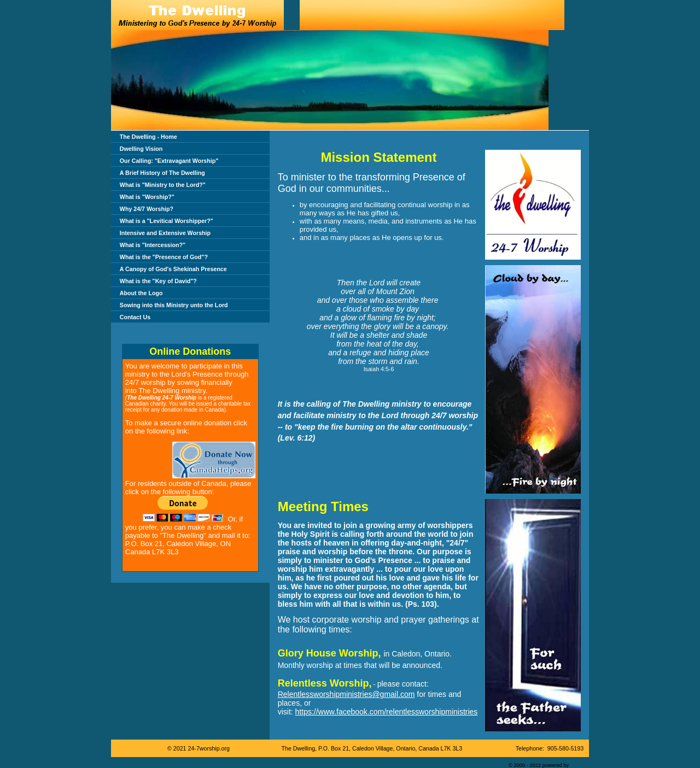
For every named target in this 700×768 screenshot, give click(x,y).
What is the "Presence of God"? (164, 257)
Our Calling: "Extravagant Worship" (169, 161)
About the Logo (141, 293)
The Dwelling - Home (148, 137)
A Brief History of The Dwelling (162, 173)
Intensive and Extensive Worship (165, 233)
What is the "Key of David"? (158, 281)
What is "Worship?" (147, 197)
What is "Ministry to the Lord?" (163, 185)
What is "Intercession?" (153, 245)
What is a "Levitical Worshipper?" (167, 221)
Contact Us (135, 317)
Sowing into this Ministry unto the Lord (174, 305)
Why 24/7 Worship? (147, 209)
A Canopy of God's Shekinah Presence (173, 269)
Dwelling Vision (141, 149)
